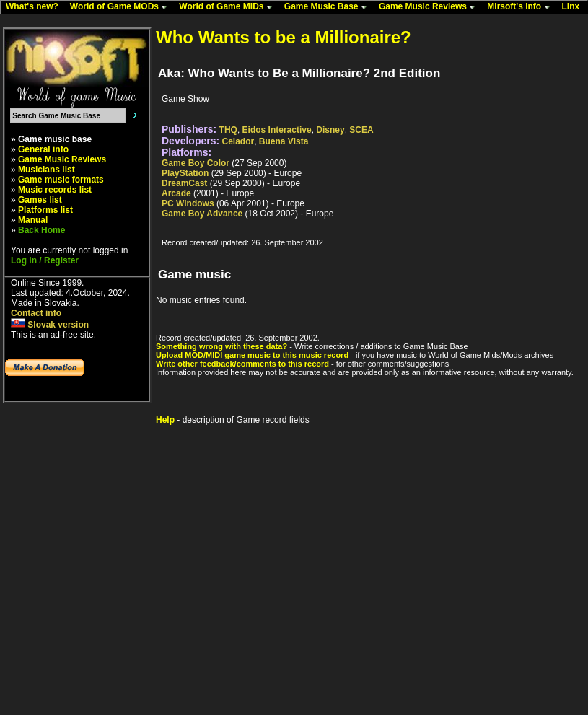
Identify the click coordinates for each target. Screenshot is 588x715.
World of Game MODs (122, 7)
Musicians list (47, 170)
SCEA (361, 130)
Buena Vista (284, 141)
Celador (238, 141)
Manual (33, 220)
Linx (574, 7)
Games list (40, 200)
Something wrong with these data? (221, 346)
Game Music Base (329, 7)
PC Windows (188, 203)
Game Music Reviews (430, 7)
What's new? (35, 7)
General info (43, 149)
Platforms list (45, 210)
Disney (330, 130)
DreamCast (184, 183)
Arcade (176, 193)
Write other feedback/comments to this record (242, 364)
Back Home (41, 230)
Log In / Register (45, 260)
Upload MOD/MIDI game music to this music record (252, 355)
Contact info (36, 313)
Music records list (55, 190)
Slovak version (50, 325)
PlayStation (185, 173)
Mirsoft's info (522, 7)
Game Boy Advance (202, 214)
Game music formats (61, 180)
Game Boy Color (196, 163)
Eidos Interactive (277, 130)
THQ (228, 130)
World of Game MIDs (229, 7)
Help (165, 420)
